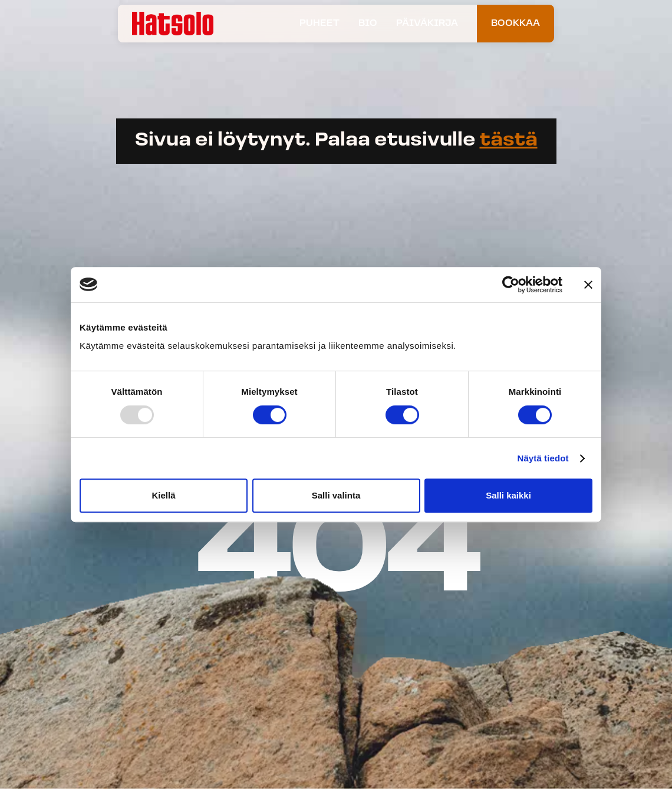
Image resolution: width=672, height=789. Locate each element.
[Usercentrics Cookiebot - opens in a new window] (511, 285)
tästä (509, 141)
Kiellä (163, 495)
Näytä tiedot (543, 458)
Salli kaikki (508, 495)
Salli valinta (336, 495)
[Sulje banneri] (588, 285)
